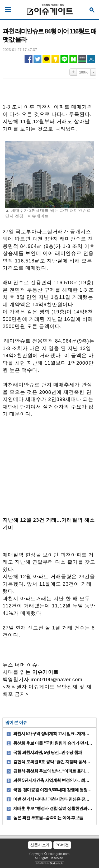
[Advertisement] (50, 466)
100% (83, 72)
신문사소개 (40, 845)
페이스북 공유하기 (29, 59)
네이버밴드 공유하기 (82, 59)
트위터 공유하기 (37, 59)
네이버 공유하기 (73, 59)
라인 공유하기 (64, 59)
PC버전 (62, 845)
